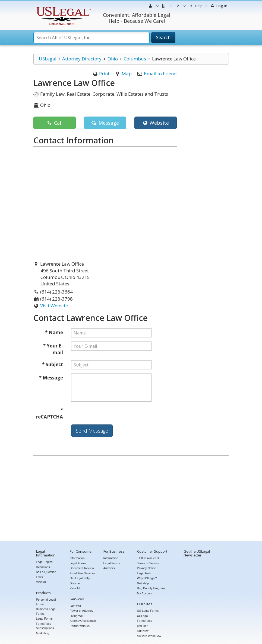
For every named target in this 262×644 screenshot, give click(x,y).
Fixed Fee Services (83, 573)
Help (198, 6)
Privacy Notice (147, 568)
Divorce (75, 583)
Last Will (75, 606)
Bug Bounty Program (151, 588)
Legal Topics (44, 562)
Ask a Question (46, 572)
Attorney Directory (82, 59)
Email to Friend (160, 74)
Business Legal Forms (46, 611)
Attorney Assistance (83, 621)
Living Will (77, 616)
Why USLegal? (147, 578)
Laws (40, 577)
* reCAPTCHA (50, 413)
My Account (145, 593)
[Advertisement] (131, 499)
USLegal (48, 59)
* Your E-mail (53, 349)
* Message (51, 378)
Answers (109, 568)
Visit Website (54, 306)
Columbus (135, 59)
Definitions (43, 567)
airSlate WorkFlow (149, 636)
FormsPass (145, 621)
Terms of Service (148, 563)
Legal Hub (144, 573)
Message (105, 123)
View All (41, 582)
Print (104, 74)
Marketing (43, 633)
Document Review (82, 568)
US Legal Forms (148, 611)
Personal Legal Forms (46, 602)
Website (155, 123)
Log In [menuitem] (219, 6)
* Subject (53, 364)
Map (127, 74)
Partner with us (80, 626)
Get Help (143, 583)
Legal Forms (44, 619)
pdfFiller (142, 626)
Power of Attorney (82, 611)
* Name (54, 332)
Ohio (113, 59)
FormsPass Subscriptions (45, 626)
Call (54, 123)
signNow (143, 631)
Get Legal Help (80, 578)
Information (77, 558)
